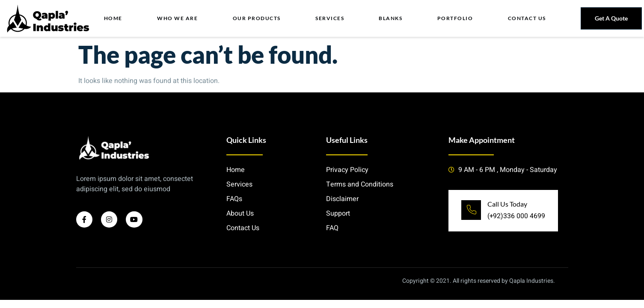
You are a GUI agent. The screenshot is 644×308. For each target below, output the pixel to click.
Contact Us (527, 18)
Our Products (257, 18)
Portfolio (455, 18)
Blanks (391, 18)
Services (330, 18)
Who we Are (178, 18)
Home (114, 18)
